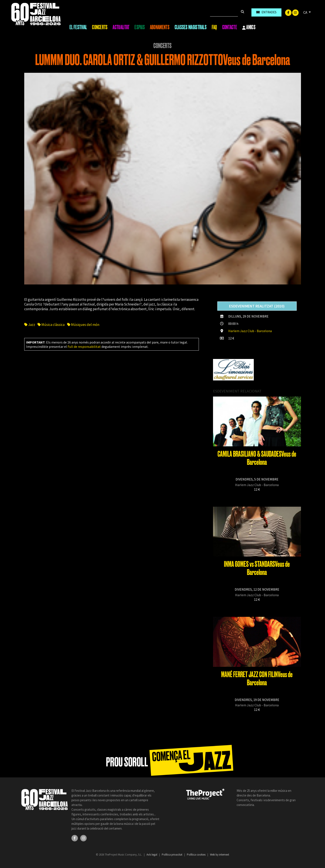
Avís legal (152, 855)
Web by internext (220, 855)
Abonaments (160, 27)
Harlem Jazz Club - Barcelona (250, 331)
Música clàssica (51, 325)
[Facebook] (289, 12)
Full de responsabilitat (84, 347)
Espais (140, 27)
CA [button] (306, 12)
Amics (249, 27)
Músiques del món (83, 325)
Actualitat (121, 27)
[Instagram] (295, 12)
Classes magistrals (191, 27)
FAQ (214, 27)
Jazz (30, 325)
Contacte (230, 27)
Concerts (100, 27)
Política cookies (197, 855)
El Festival (78, 27)
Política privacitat (172, 855)
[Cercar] (224, 12)
